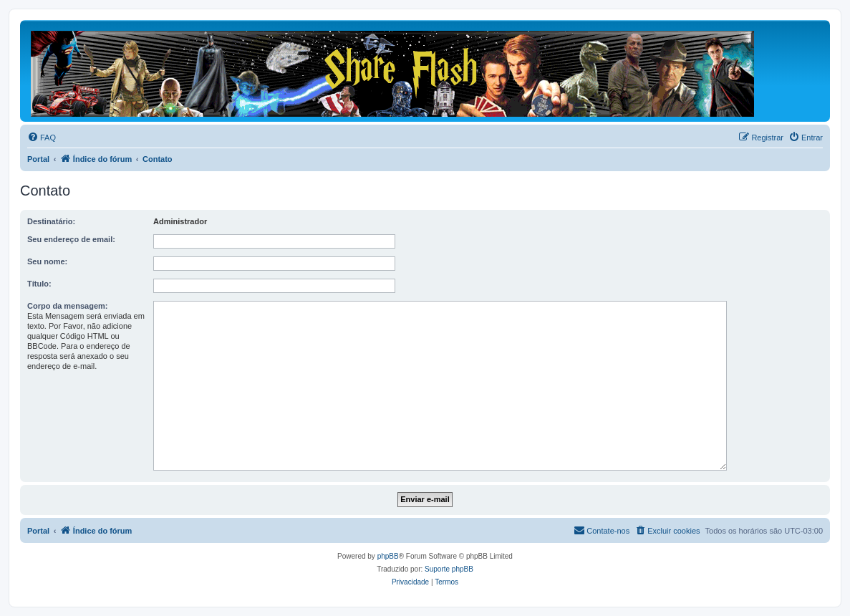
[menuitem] (42, 138)
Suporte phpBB (449, 569)
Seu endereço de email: (71, 239)
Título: (39, 284)
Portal (38, 159)
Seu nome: (47, 261)
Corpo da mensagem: (67, 306)
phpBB (388, 556)
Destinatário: (51, 221)
